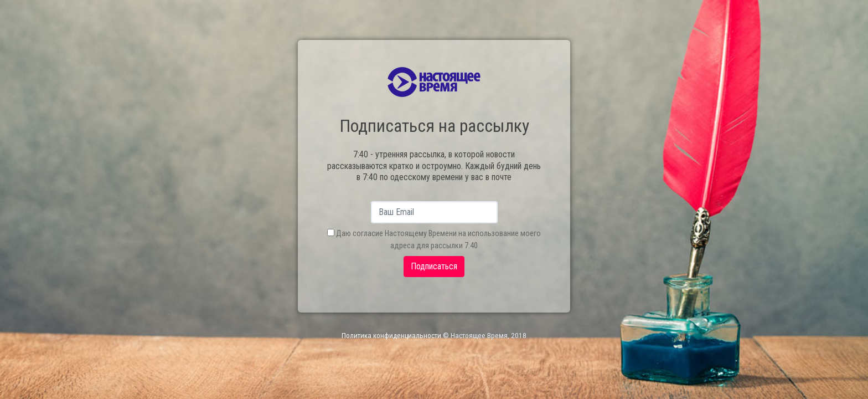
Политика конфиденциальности (391, 336)
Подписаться (434, 266)
